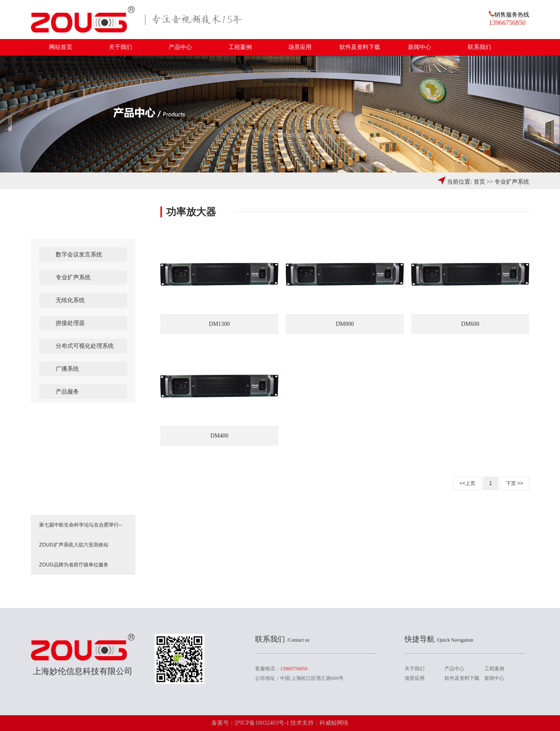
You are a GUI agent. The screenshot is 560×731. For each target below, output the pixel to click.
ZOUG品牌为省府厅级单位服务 (74, 565)
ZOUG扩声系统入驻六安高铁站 (74, 545)
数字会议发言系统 (79, 255)
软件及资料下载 (360, 47)
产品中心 (180, 47)
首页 (479, 182)
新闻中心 (420, 47)
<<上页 (467, 483)
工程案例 (240, 47)
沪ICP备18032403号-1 (263, 723)
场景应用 (300, 47)
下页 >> (515, 483)
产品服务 (67, 392)
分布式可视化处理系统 (85, 346)
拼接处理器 (70, 323)
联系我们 (479, 47)
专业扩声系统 (512, 182)
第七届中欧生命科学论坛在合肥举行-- (81, 525)
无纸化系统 (70, 300)
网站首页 (61, 47)
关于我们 (120, 47)
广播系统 (67, 369)
